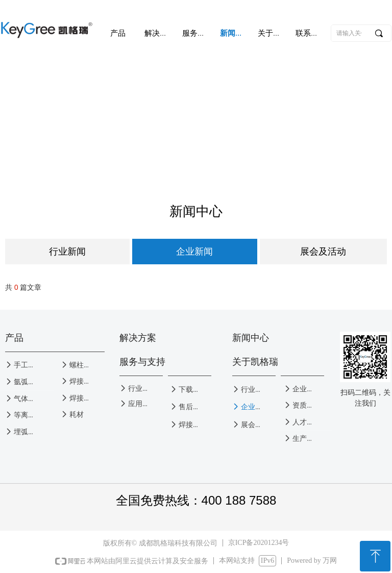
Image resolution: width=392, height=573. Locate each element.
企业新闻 (194, 252)
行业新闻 (67, 252)
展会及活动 (323, 252)
